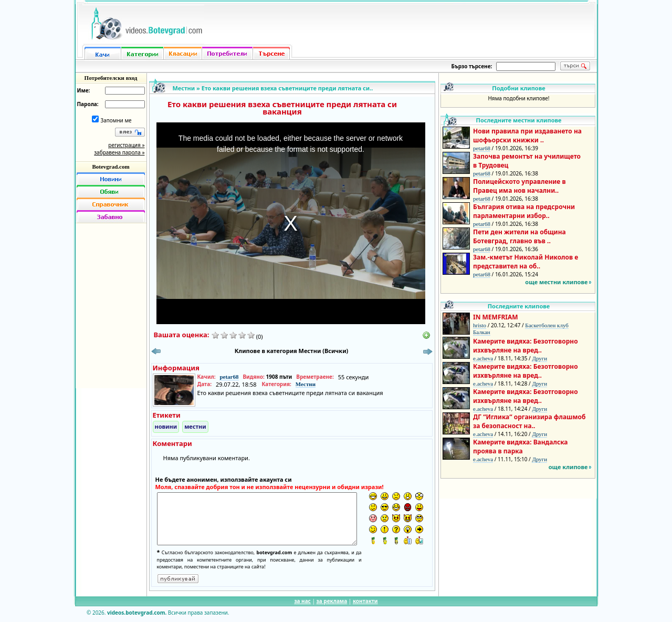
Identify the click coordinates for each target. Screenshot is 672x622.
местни (195, 426)
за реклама (332, 601)
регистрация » (126, 145)
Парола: (88, 104)
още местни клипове (556, 282)
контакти (365, 601)
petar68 (229, 377)
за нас (302, 601)
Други (539, 358)
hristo (480, 325)
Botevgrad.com (111, 167)
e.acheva (483, 358)
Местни (184, 88)
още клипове (568, 467)
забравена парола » (119, 152)
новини (166, 426)
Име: (84, 90)
